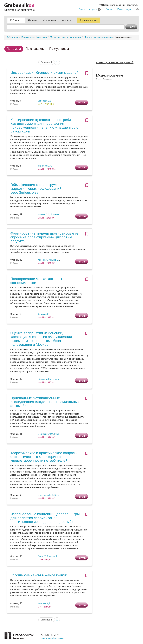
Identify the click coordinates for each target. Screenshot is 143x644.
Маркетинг (42, 37)
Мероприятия (50, 20)
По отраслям (35, 49)
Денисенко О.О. (45, 434)
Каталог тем (27, 37)
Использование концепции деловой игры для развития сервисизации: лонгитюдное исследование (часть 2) (45, 518)
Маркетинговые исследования (66, 37)
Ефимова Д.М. (45, 379)
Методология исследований (98, 37)
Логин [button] (109, 9)
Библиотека (12, 37)
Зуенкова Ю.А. (45, 166)
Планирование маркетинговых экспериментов (36, 281)
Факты (67, 20)
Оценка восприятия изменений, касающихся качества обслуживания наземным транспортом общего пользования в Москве (41, 339)
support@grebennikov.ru (53, 638)
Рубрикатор (16, 20)
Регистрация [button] (124, 9)
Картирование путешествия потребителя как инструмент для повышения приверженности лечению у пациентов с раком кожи (44, 126)
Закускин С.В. (44, 314)
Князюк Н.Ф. (60, 495)
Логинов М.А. (57, 214)
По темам (14, 49)
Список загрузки (90, 9)
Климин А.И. (44, 214)
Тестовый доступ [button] (89, 20)
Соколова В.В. (45, 101)
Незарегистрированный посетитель (119, 5)
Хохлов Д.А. (55, 260)
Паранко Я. (52, 556)
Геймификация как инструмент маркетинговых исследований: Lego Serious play (36, 189)
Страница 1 (46, 62)
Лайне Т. (42, 556)
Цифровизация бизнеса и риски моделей (44, 73)
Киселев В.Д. (44, 603)
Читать (82, 102)
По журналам (59, 49)
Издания (32, 20)
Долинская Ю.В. (46, 495)
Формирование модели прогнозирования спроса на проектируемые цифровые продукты (45, 237)
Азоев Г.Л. (43, 260)
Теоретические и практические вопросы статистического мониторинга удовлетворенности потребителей (44, 457)
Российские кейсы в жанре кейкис (39, 575)
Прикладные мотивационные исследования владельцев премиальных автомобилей (45, 402)
